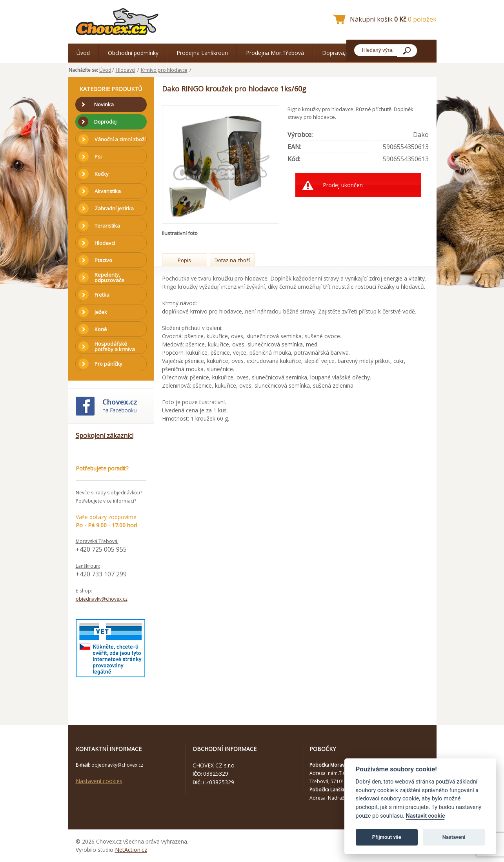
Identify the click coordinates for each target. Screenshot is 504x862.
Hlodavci (126, 70)
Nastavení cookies (99, 781)
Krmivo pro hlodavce (164, 70)
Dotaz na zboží (232, 260)
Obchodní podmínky (133, 53)
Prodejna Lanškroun (202, 53)
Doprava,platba (342, 53)
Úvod (83, 53)
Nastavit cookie (425, 816)
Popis (184, 260)
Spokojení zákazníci (105, 436)
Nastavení (454, 837)
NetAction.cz (131, 850)
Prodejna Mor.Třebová (275, 53)
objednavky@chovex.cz (102, 599)
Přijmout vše (387, 837)
